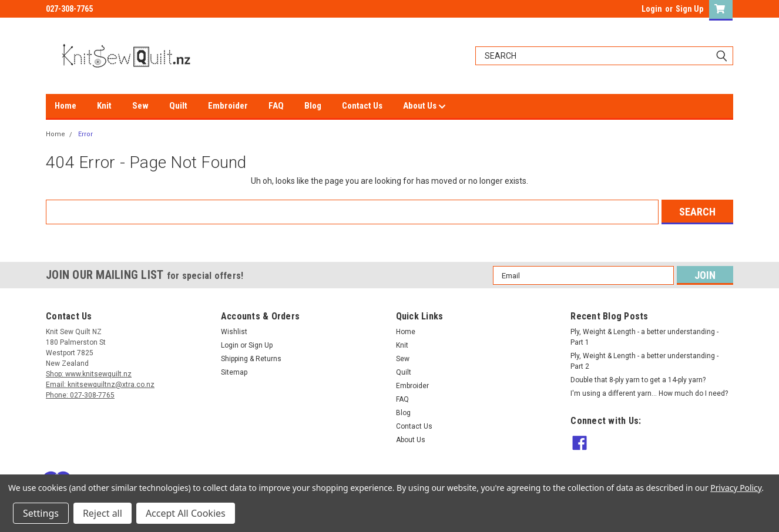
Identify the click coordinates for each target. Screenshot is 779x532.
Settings (41, 513)
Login (652, 9)
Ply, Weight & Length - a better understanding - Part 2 (644, 361)
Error (85, 134)
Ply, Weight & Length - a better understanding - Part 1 (644, 337)
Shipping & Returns (251, 359)
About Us (424, 106)
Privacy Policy (736, 488)
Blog (313, 106)
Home (66, 106)
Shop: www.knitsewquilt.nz (89, 374)
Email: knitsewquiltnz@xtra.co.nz (100, 385)
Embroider (228, 106)
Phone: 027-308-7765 (80, 395)
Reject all (103, 513)
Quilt (178, 106)
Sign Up (689, 9)
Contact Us (362, 106)
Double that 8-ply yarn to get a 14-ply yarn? (638, 380)
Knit (104, 106)
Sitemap (234, 372)
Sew (140, 106)
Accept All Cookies (186, 513)
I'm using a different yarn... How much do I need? (649, 393)
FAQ (276, 106)
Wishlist (234, 332)
